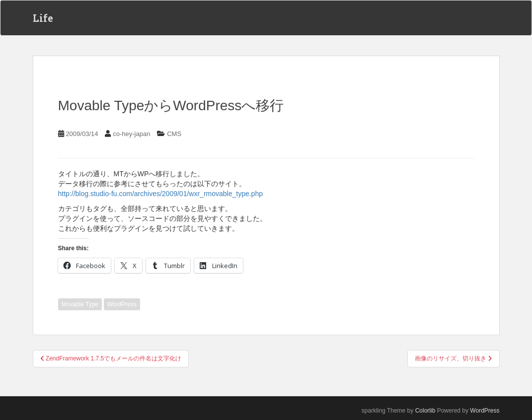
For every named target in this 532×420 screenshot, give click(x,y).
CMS (174, 134)
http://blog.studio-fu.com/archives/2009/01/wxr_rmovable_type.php (160, 194)
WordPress (122, 304)
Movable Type (80, 304)
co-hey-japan (131, 134)
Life (43, 18)
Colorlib (425, 411)
